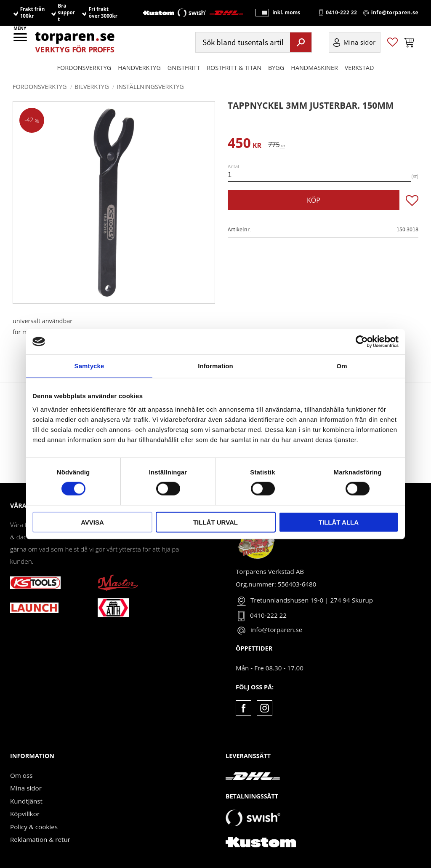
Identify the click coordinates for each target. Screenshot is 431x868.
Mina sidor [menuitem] (360, 43)
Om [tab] (342, 366)
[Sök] (301, 43)
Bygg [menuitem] (276, 68)
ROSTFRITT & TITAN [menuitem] (234, 68)
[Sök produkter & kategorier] (242, 43)
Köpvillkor (25, 814)
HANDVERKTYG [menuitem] (139, 68)
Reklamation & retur (40, 839)
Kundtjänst (26, 801)
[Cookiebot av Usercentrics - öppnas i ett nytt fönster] (362, 342)
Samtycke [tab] (89, 366)
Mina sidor (26, 788)
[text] (245, 144)
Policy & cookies (34, 827)
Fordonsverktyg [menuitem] (84, 68)
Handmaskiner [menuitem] (314, 68)
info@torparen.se (395, 13)
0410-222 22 (341, 13)
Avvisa (92, 522)
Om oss (21, 775)
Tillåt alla (339, 522)
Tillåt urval (215, 522)
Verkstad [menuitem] (359, 68)
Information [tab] (215, 366)
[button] (21, 40)
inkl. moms (285, 13)
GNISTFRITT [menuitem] (184, 68)
